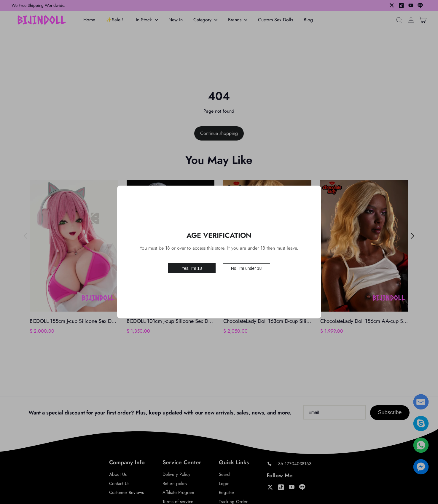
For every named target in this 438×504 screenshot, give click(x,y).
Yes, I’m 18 (192, 268)
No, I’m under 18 (246, 268)
